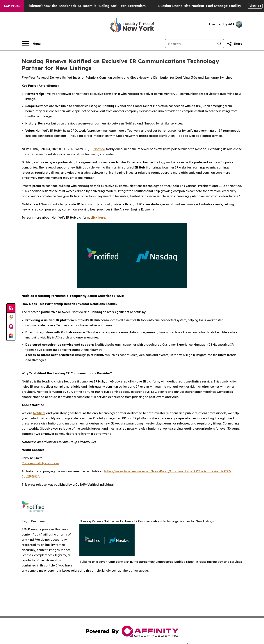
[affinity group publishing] (11, 327)
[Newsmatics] (11, 336)
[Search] (190, 44)
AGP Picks (12, 6)
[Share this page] (235, 44)
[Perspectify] (11, 317)
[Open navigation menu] (31, 44)
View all (255, 6)
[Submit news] (11, 308)
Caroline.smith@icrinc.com (40, 463)
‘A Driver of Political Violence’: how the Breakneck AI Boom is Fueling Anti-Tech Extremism (80, 6)
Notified (99, 149)
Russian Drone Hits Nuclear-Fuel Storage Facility (211, 6)
